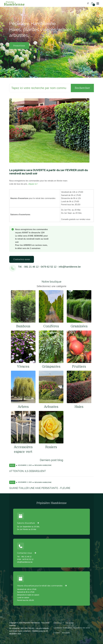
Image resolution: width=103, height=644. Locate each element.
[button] (98, 3)
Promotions (19, 46)
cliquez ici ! (33, 184)
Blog (12, 465)
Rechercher (82, 88)
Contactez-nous (22, 259)
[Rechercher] (40, 88)
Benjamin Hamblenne (43, 465)
